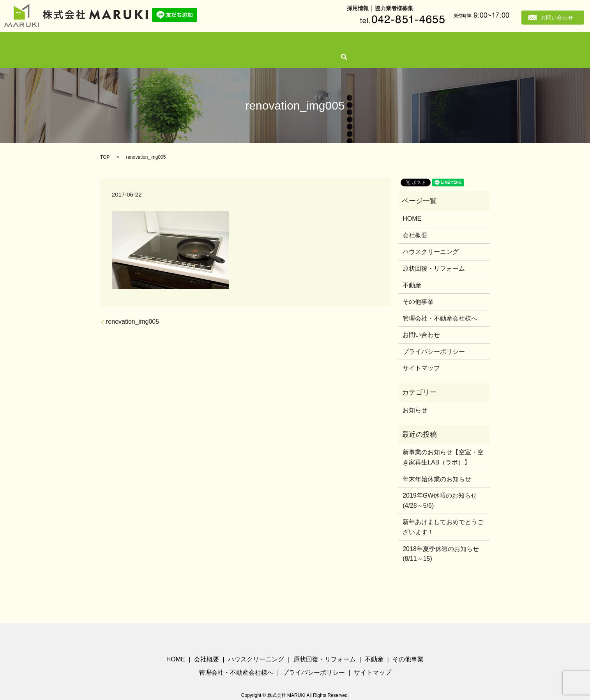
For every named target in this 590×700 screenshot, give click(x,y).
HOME (142, 43)
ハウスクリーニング (213, 43)
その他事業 (345, 43)
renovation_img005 (132, 309)
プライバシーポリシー (434, 339)
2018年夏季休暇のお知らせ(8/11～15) (441, 541)
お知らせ (415, 397)
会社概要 (170, 43)
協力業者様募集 (394, 8)
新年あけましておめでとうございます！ (443, 514)
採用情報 (358, 8)
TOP (105, 144)
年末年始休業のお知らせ (437, 466)
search (445, 44)
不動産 (315, 43)
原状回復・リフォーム (272, 43)
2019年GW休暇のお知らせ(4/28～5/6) (440, 488)
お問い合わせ (557, 18)
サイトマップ (421, 355)
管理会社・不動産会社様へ (398, 43)
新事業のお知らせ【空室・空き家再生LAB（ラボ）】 (443, 444)
